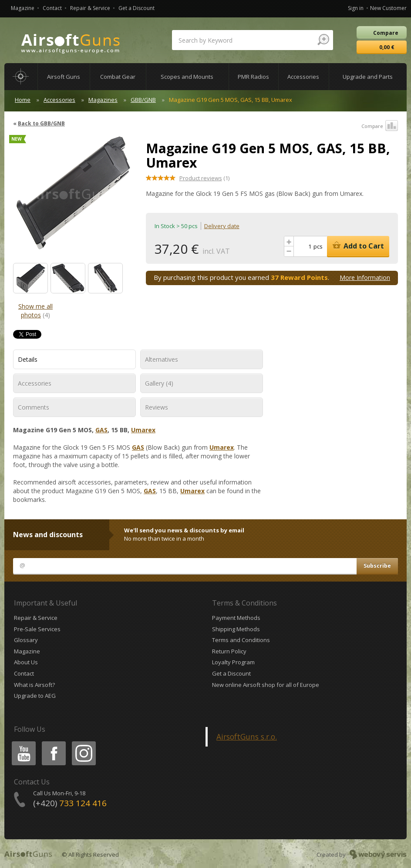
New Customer (388, 8)
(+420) (70, 803)
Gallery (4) (159, 383)
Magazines (103, 100)
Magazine (23, 8)
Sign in (356, 8)
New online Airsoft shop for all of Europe (266, 685)
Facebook (53, 743)
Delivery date (222, 226)
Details (28, 359)
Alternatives (162, 359)
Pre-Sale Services (37, 629)
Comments (34, 407)
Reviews (157, 407)
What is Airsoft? (34, 685)
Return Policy (229, 651)
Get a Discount (136, 8)
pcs (318, 246)
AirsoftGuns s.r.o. (247, 737)
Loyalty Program (233, 662)
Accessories (59, 100)
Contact (52, 8)
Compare (380, 126)
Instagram (83, 743)
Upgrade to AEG (35, 696)
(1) (204, 178)
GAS (101, 430)
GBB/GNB (143, 100)
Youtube (21, 743)
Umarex (143, 430)
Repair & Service (90, 8)
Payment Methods (236, 618)
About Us (26, 662)
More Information (365, 278)
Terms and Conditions (241, 640)
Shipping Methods (236, 629)
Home (23, 100)
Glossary (26, 640)
